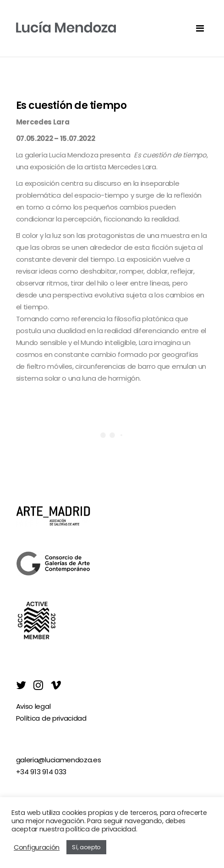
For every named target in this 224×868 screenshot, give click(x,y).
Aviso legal (33, 706)
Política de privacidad (51, 718)
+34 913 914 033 (41, 772)
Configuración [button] (37, 847)
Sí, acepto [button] (86, 847)
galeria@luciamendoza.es (59, 760)
